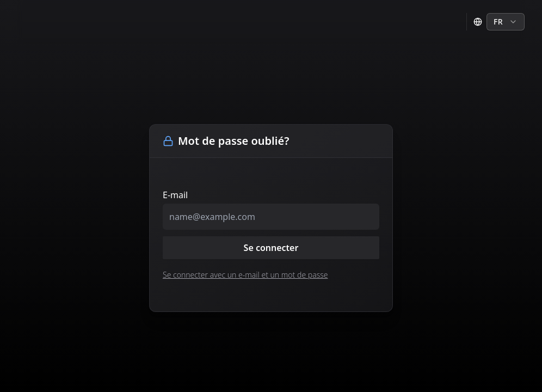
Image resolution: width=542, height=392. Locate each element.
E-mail (175, 195)
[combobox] (506, 22)
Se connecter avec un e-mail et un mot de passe (245, 275)
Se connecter (271, 248)
